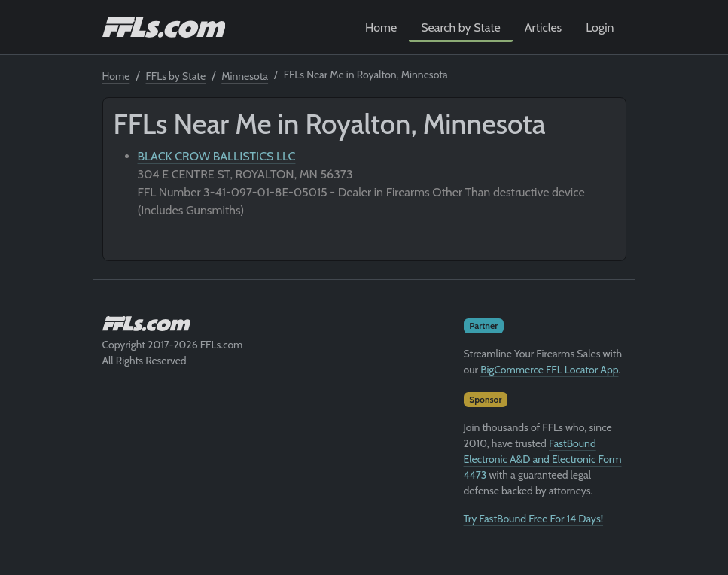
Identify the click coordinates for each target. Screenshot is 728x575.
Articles (543, 27)
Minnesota (245, 76)
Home (381, 27)
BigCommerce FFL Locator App (549, 370)
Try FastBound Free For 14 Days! (534, 519)
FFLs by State (176, 76)
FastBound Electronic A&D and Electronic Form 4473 (543, 459)
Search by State (461, 27)
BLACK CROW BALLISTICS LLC (217, 156)
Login (600, 27)
